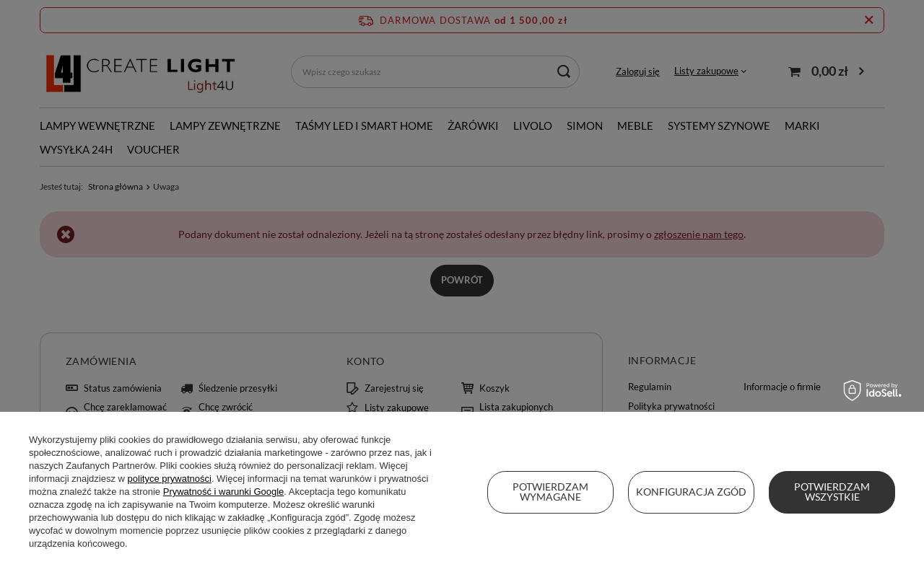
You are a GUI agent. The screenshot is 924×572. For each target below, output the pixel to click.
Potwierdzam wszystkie (832, 492)
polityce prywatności (170, 479)
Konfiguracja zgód (691, 492)
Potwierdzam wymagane (550, 492)
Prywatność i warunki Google (224, 492)
